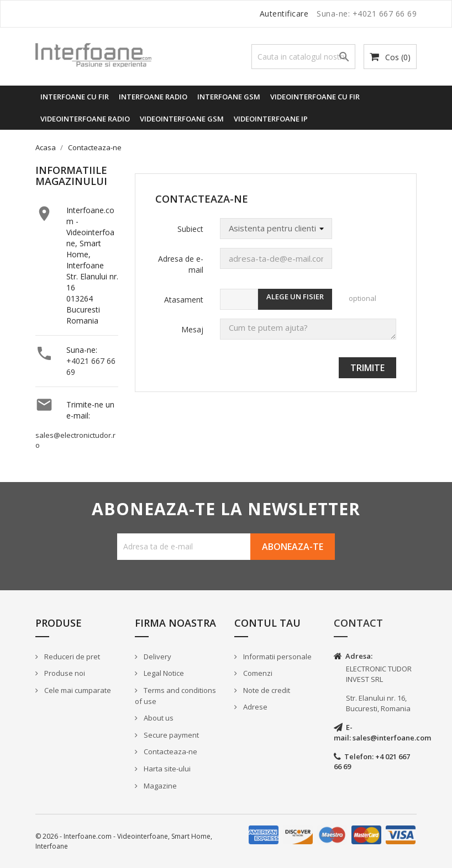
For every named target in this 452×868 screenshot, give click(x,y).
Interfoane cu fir (75, 97)
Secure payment (170, 735)
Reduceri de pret (71, 657)
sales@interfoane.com (392, 738)
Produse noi (64, 673)
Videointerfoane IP (271, 119)
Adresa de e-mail (181, 264)
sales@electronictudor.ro (75, 440)
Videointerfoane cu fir (315, 97)
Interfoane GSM (229, 97)
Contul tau (267, 623)
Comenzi (257, 673)
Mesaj (192, 329)
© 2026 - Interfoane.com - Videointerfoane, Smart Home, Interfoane (124, 841)
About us (158, 718)
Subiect (190, 229)
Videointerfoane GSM (182, 119)
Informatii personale (277, 657)
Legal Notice (163, 673)
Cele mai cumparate (77, 690)
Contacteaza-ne (170, 751)
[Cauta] (303, 57)
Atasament (184, 300)
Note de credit (266, 690)
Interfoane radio (153, 97)
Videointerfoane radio (85, 119)
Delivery (157, 657)
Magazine (159, 786)
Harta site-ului (166, 769)
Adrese (254, 707)
